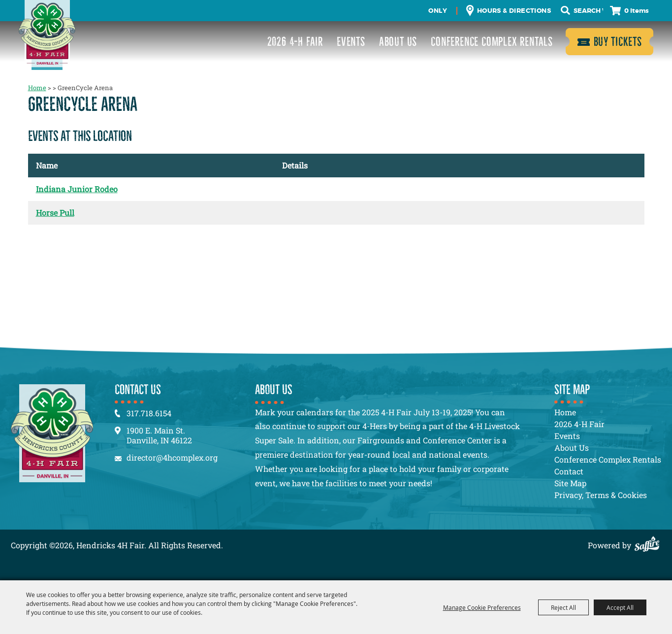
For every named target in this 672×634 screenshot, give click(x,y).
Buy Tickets (618, 42)
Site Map (570, 483)
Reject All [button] (563, 607)
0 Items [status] (637, 11)
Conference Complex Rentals (492, 42)
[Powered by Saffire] (649, 545)
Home (37, 88)
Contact (569, 471)
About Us (398, 42)
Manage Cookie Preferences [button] (482, 607)
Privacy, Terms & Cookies (601, 495)
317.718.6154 (149, 413)
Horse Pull (55, 213)
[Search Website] (588, 11)
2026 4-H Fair (295, 42)
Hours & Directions (514, 11)
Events (351, 42)
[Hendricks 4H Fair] (47, 35)
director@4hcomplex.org (172, 457)
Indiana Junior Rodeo (77, 189)
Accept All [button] (620, 607)
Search (565, 11)
